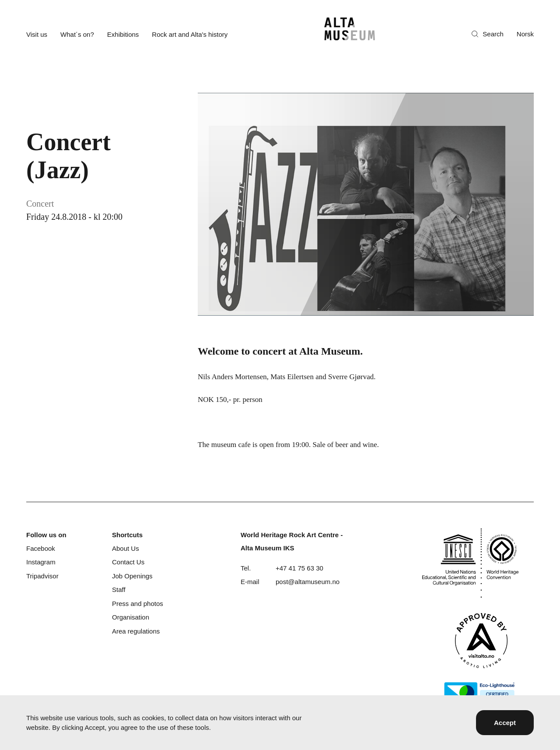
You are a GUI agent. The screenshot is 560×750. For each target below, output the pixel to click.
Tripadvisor (42, 576)
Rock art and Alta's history (190, 34)
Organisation (131, 617)
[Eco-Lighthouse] (479, 693)
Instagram (41, 562)
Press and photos (138, 604)
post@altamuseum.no (308, 582)
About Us (126, 548)
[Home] (350, 29)
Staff (119, 590)
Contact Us (128, 562)
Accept (505, 723)
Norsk (525, 34)
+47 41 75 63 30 (299, 568)
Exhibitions (123, 34)
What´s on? (77, 34)
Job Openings (132, 576)
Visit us (37, 34)
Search (488, 34)
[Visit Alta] (481, 641)
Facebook (41, 548)
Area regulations (136, 631)
